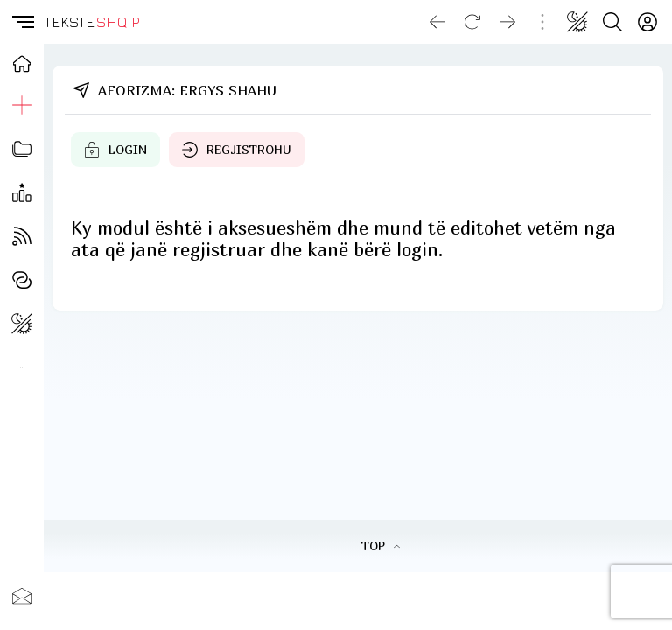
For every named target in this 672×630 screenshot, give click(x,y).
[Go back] (437, 22)
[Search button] (612, 22)
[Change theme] (577, 22)
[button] (22, 22)
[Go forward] (507, 22)
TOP (380, 546)
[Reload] (472, 22)
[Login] (647, 22)
